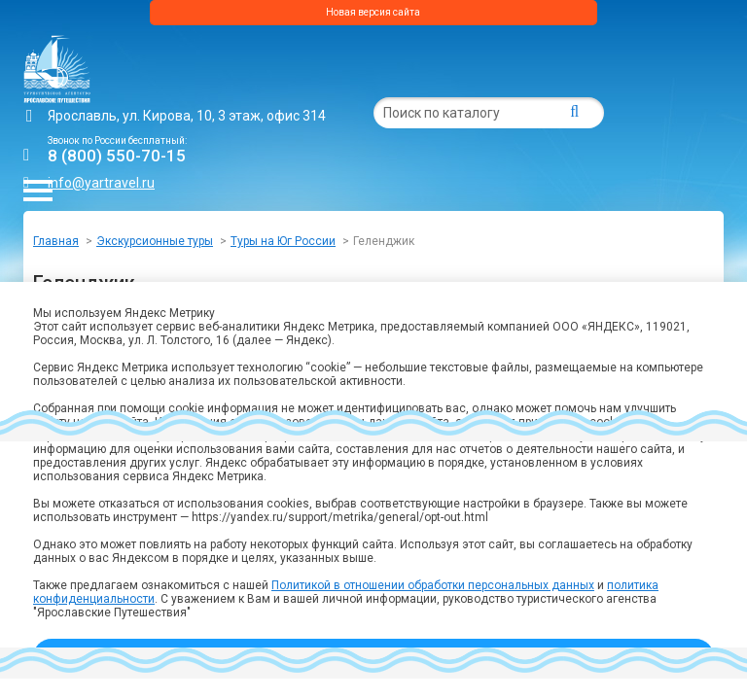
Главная (56, 241)
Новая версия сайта (373, 12)
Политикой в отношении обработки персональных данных (433, 585)
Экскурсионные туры (155, 241)
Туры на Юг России (283, 241)
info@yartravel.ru (101, 183)
